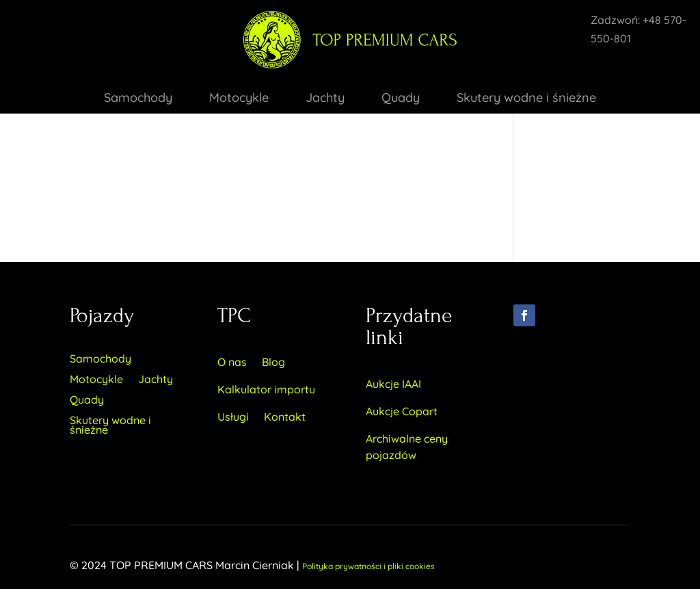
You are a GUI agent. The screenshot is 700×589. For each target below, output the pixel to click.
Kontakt (285, 417)
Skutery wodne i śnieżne (526, 99)
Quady (401, 99)
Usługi (233, 417)
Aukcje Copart (402, 411)
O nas (232, 362)
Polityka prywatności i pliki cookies (368, 566)
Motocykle (239, 99)
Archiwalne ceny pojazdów (407, 447)
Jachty (325, 99)
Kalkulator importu (266, 389)
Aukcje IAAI (393, 384)
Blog (273, 362)
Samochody (138, 99)
